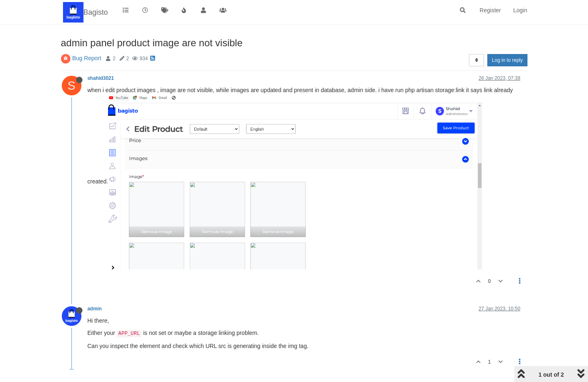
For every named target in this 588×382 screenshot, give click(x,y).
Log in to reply (507, 60)
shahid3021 (101, 78)
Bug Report (87, 58)
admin (95, 309)
